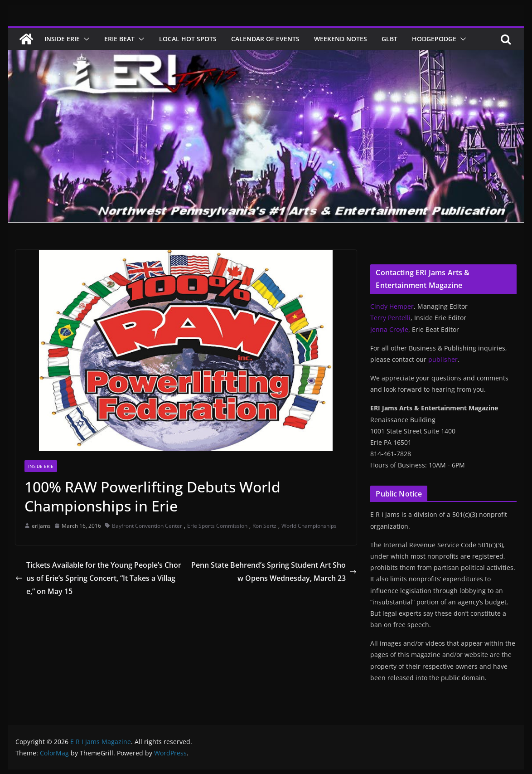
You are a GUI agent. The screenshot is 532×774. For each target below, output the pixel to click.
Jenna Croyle (389, 329)
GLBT (389, 39)
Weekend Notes (341, 39)
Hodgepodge (434, 39)
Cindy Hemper (392, 306)
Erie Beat (119, 39)
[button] (85, 39)
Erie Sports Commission (217, 526)
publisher (443, 359)
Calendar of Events (265, 39)
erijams (41, 526)
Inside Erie (62, 39)
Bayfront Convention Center (147, 526)
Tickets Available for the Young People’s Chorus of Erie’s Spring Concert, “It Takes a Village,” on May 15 (98, 578)
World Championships (309, 526)
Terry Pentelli (390, 318)
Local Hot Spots (188, 39)
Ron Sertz (264, 526)
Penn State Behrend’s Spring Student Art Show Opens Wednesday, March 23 (274, 572)
